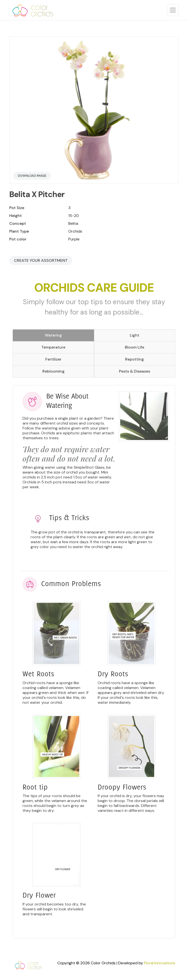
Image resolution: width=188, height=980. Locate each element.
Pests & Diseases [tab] (135, 371)
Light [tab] (135, 335)
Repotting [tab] (135, 359)
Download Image (32, 176)
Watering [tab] (53, 335)
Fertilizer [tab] (53, 359)
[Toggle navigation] (173, 10)
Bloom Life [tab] (135, 347)
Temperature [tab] (53, 347)
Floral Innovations (160, 963)
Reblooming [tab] (53, 371)
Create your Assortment (41, 260)
